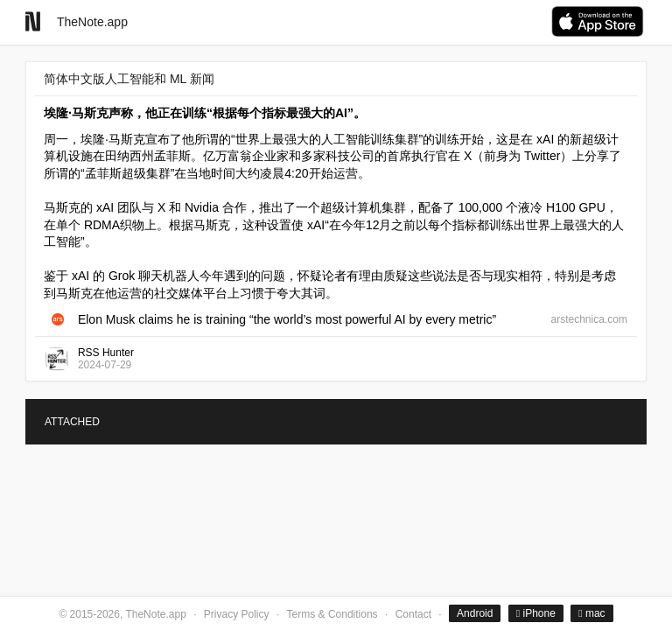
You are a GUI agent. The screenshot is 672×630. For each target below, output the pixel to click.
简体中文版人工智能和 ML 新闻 (129, 79)
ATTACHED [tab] (72, 422)
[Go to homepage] (33, 21)
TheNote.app (92, 22)
